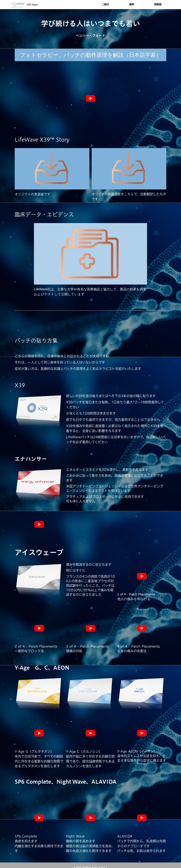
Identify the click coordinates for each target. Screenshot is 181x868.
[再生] (90, 98)
